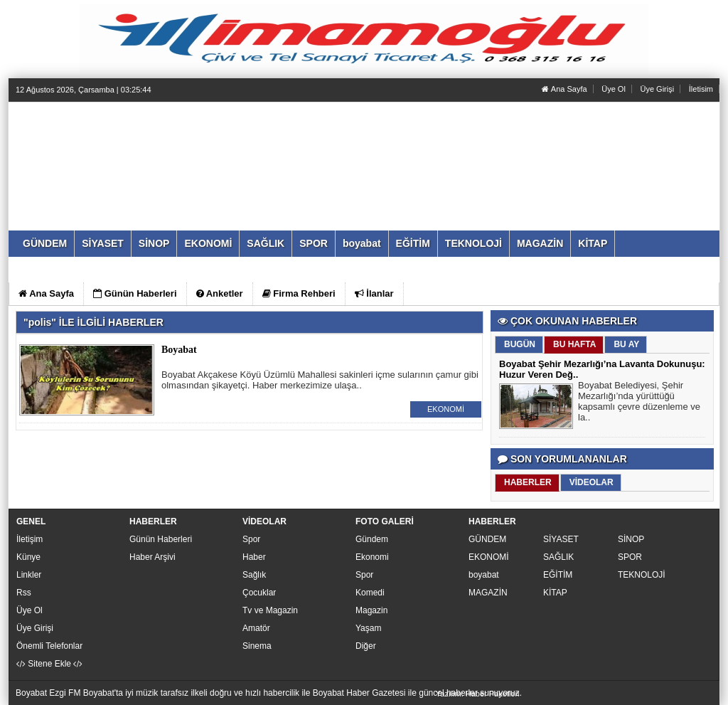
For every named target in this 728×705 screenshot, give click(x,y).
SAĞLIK (558, 557)
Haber (254, 557)
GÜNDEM (487, 539)
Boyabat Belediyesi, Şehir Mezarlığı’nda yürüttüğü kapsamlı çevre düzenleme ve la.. (639, 403)
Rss (24, 593)
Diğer (366, 646)
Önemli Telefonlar (49, 646)
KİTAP (555, 593)
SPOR (630, 557)
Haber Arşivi (152, 557)
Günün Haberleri (161, 539)
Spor (251, 539)
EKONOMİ (446, 409)
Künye (28, 557)
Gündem (372, 539)
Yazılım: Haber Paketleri (478, 694)
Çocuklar (259, 593)
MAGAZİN (488, 593)
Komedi (370, 593)
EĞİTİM (558, 575)
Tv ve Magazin (270, 610)
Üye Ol (614, 89)
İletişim (30, 539)
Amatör (256, 628)
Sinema (257, 646)
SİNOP (631, 539)
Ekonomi (372, 557)
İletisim (701, 89)
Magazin (371, 610)
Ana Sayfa (564, 89)
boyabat (484, 575)
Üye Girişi (657, 89)
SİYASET (561, 539)
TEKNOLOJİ (642, 575)
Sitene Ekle (49, 664)
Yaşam (368, 628)
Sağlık (254, 575)
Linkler (29, 575)
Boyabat (179, 350)
